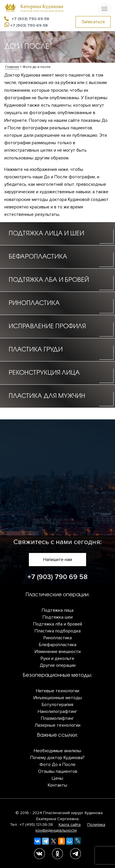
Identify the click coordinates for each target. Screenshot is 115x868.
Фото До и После (57, 765)
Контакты (57, 785)
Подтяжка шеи (58, 617)
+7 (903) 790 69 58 (57, 577)
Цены (57, 778)
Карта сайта (70, 825)
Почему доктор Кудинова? (57, 758)
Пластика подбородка (58, 631)
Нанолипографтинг (57, 711)
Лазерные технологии (57, 725)
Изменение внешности (58, 652)
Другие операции (58, 665)
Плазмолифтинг (57, 718)
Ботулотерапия (57, 705)
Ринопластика (58, 638)
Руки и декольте (57, 658)
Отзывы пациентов (58, 771)
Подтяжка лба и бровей (58, 624)
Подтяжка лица (58, 610)
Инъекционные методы (58, 698)
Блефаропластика (58, 645)
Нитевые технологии (58, 691)
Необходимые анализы (57, 751)
